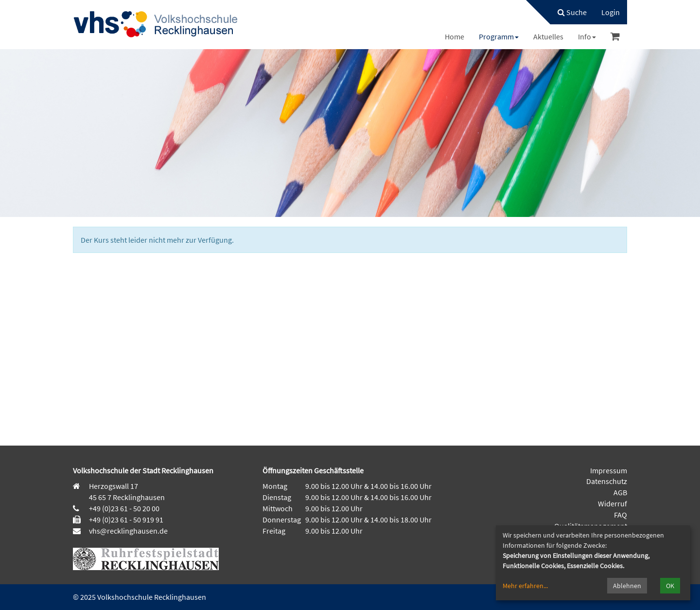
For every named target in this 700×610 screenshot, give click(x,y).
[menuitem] (567, 12)
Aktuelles (548, 36)
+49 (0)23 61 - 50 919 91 (126, 520)
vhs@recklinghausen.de (128, 531)
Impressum (609, 470)
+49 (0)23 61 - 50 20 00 (124, 508)
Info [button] (587, 36)
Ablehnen (627, 586)
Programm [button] (499, 36)
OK (670, 586)
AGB (620, 492)
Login (611, 12)
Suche (572, 12)
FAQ (621, 515)
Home (455, 36)
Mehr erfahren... (525, 586)
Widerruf (612, 503)
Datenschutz (607, 481)
